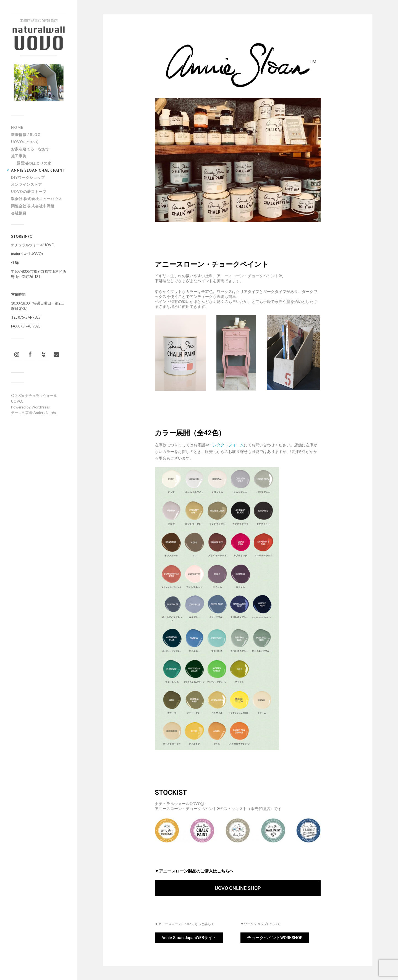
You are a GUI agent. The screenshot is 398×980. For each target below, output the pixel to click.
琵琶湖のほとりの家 (34, 163)
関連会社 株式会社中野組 (33, 206)
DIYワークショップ (28, 177)
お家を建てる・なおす (30, 149)
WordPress (41, 407)
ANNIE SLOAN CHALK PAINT (38, 170)
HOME (17, 127)
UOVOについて (25, 142)
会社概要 (19, 213)
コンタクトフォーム (226, 445)
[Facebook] (30, 354)
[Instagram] (17, 354)
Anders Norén (45, 413)
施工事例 (19, 156)
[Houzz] (43, 354)
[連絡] (56, 354)
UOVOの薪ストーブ (29, 192)
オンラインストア (27, 184)
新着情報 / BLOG (26, 135)
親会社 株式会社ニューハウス (37, 199)
